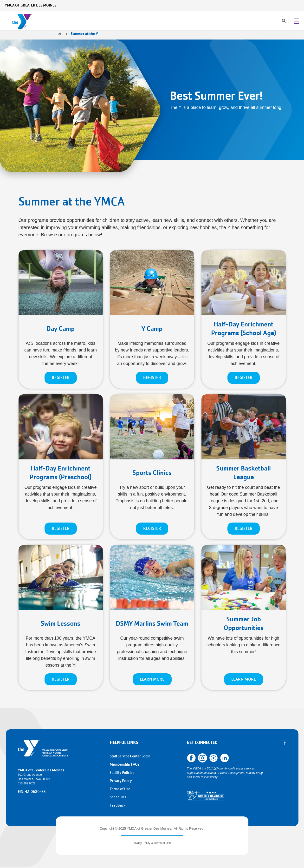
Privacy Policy (121, 781)
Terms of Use (120, 789)
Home (59, 34)
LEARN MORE (152, 679)
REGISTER (61, 378)
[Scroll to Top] (285, 743)
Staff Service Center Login (130, 756)
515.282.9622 (27, 783)
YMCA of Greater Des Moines (31, 5)
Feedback (118, 805)
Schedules (118, 797)
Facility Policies (122, 773)
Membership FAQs (125, 764)
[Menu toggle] (297, 21)
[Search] (280, 21)
